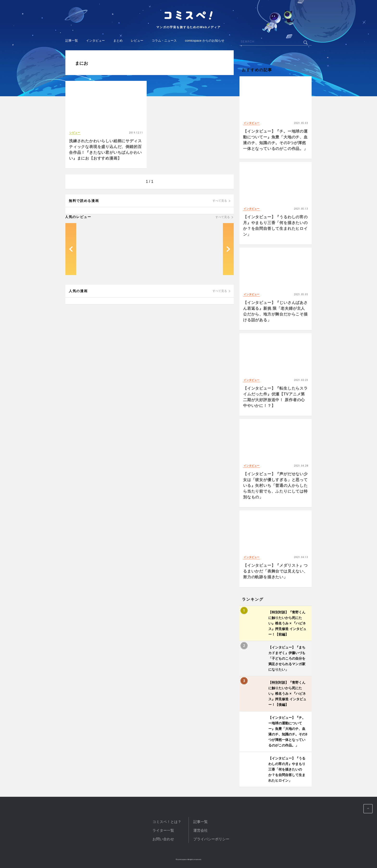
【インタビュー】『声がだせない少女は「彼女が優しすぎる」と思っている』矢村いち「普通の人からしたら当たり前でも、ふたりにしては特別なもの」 (275, 485)
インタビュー (95, 41)
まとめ (118, 41)
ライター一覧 (163, 830)
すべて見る (220, 201)
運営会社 (201, 830)
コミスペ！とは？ (167, 822)
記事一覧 (72, 41)
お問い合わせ (163, 839)
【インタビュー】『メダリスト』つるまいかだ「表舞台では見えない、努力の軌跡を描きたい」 (275, 571)
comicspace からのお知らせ (204, 41)
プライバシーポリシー (211, 839)
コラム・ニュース (164, 41)
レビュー (137, 41)
